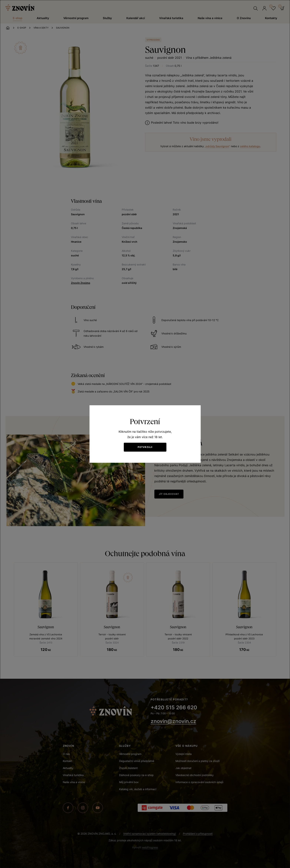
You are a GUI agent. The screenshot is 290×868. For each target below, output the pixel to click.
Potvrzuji (145, 447)
